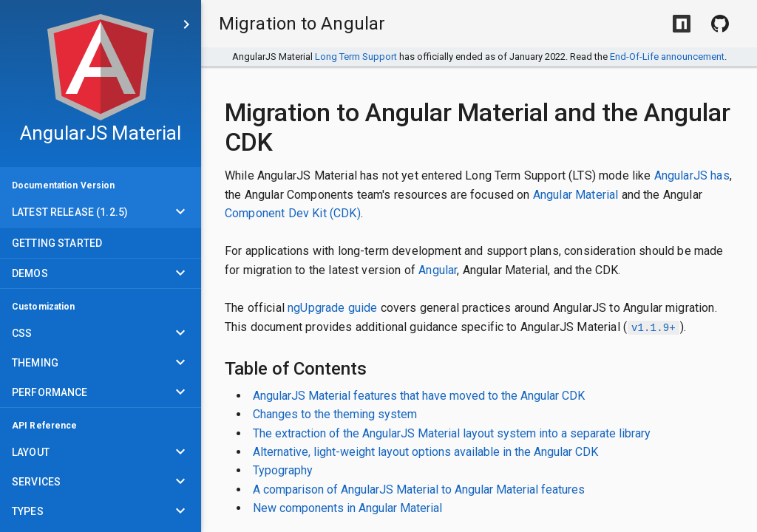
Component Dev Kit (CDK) (293, 213)
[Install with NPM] (682, 24)
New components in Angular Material (347, 508)
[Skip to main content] (186, 24)
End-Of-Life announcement (667, 57)
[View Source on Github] (720, 24)
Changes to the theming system (335, 414)
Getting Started (57, 243)
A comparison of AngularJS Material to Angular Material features (419, 490)
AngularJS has (692, 175)
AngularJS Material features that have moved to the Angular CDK (419, 396)
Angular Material (576, 195)
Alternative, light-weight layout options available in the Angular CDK (425, 452)
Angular (438, 270)
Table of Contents (296, 369)
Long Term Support (356, 57)
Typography (283, 470)
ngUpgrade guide (332, 308)
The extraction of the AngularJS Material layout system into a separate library (452, 433)
